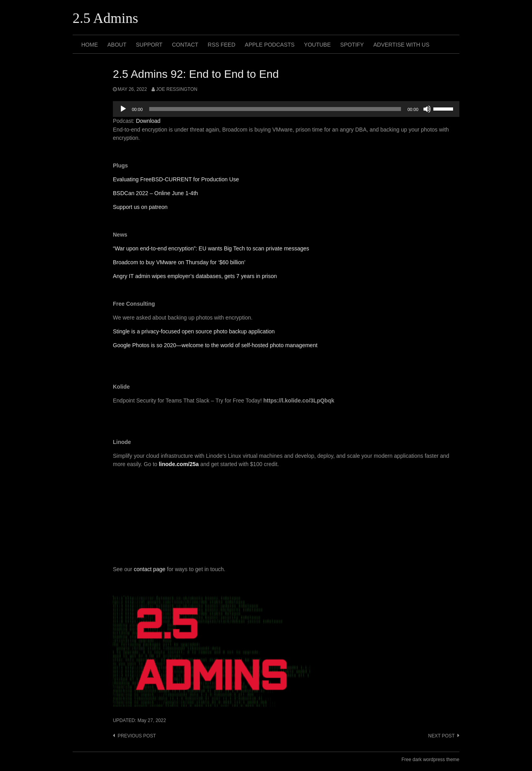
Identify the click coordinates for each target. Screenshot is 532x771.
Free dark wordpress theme (430, 760)
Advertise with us (401, 45)
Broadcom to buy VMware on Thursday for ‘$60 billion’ (179, 262)
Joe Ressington (177, 89)
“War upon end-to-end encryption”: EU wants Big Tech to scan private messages (211, 248)
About (117, 45)
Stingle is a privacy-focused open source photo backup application (194, 331)
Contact (185, 45)
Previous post (137, 736)
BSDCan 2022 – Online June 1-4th (155, 193)
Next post (441, 736)
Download (148, 121)
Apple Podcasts (270, 45)
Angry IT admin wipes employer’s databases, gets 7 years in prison (195, 276)
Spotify (352, 45)
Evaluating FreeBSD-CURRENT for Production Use (176, 179)
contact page (150, 569)
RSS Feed (221, 45)
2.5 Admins (105, 18)
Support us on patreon (140, 207)
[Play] (123, 109)
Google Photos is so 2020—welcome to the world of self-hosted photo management (215, 345)
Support (149, 45)
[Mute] (427, 109)
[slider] (275, 109)
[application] (286, 109)
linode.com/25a (179, 464)
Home (90, 45)
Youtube (317, 45)
